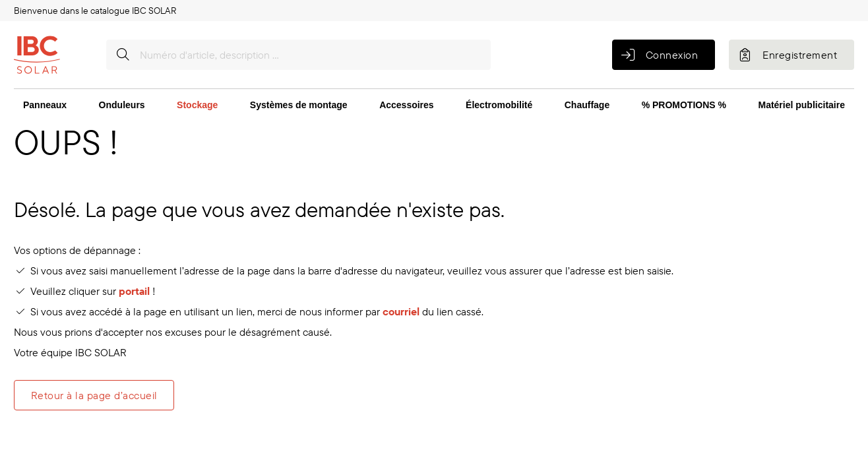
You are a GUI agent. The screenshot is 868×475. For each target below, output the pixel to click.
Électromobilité (499, 105)
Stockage (197, 105)
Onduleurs (122, 105)
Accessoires (407, 105)
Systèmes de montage (299, 105)
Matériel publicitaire (801, 105)
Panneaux (45, 105)
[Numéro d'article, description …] (298, 55)
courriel (401, 311)
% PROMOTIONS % (684, 105)
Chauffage (587, 105)
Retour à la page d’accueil (94, 395)
